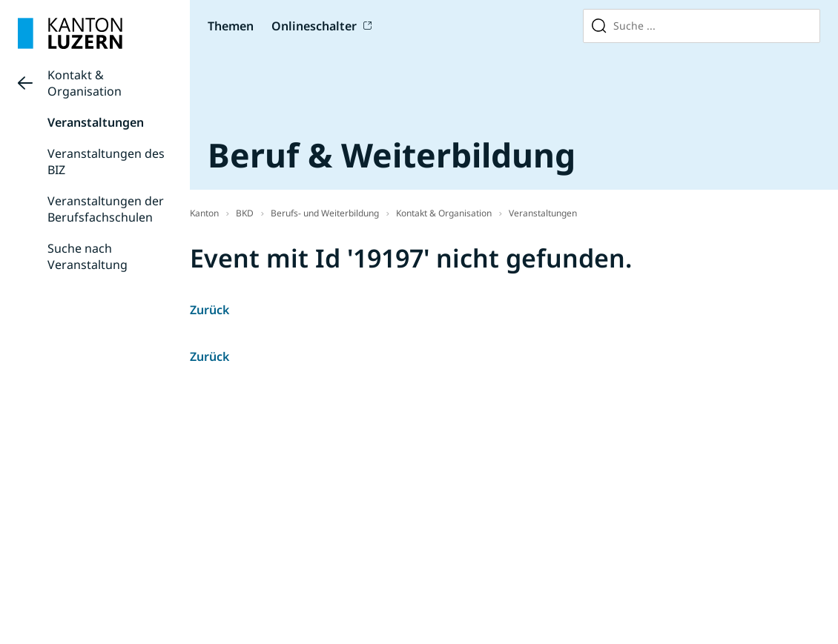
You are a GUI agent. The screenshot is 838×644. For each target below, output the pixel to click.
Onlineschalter (314, 26)
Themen (231, 26)
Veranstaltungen (96, 122)
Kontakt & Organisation (85, 83)
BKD (245, 213)
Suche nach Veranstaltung (88, 256)
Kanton (204, 213)
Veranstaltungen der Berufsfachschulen (106, 209)
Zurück (209, 310)
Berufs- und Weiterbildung (325, 213)
